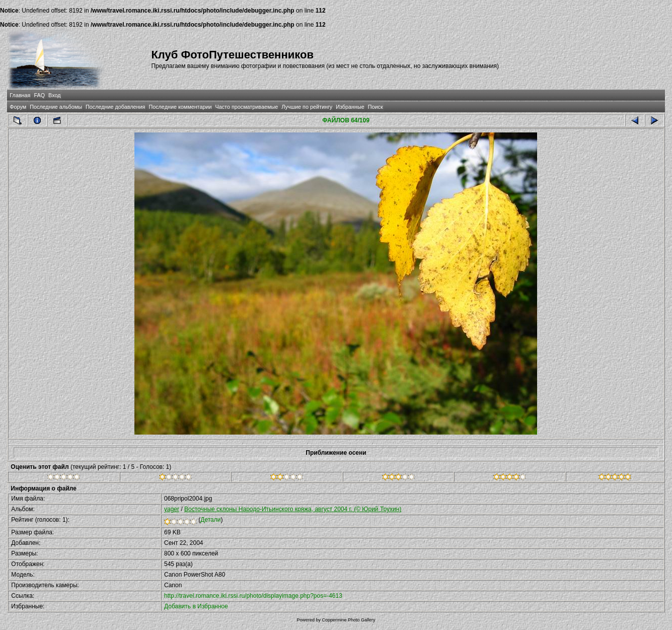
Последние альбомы (56, 107)
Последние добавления (115, 107)
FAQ (39, 95)
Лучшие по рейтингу (307, 107)
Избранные (350, 107)
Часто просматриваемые (247, 107)
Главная (20, 95)
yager (172, 509)
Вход (54, 95)
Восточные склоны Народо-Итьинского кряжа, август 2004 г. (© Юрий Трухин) (293, 509)
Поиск (376, 107)
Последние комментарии (180, 107)
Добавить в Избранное (196, 606)
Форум (18, 107)
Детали (210, 520)
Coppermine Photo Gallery (348, 620)
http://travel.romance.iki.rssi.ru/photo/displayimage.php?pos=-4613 (253, 596)
